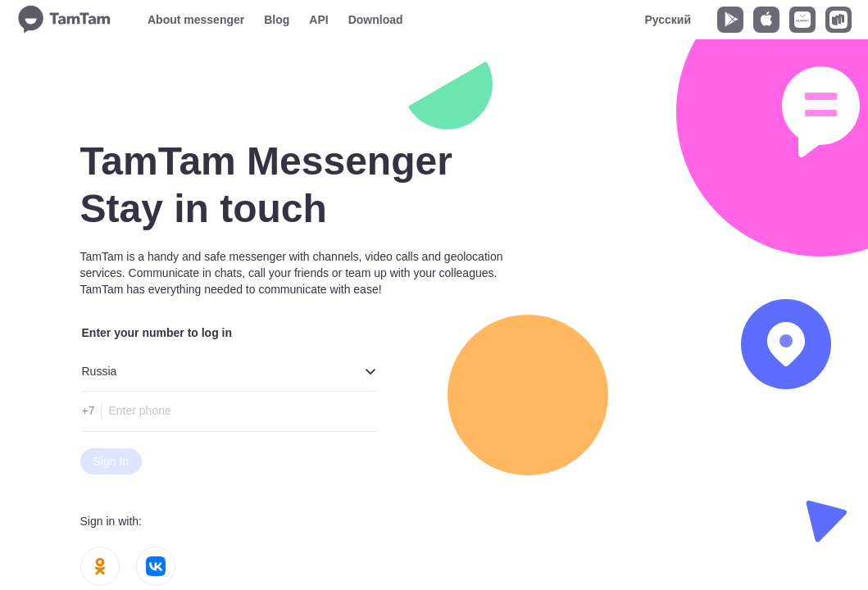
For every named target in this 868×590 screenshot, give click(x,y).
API (318, 20)
